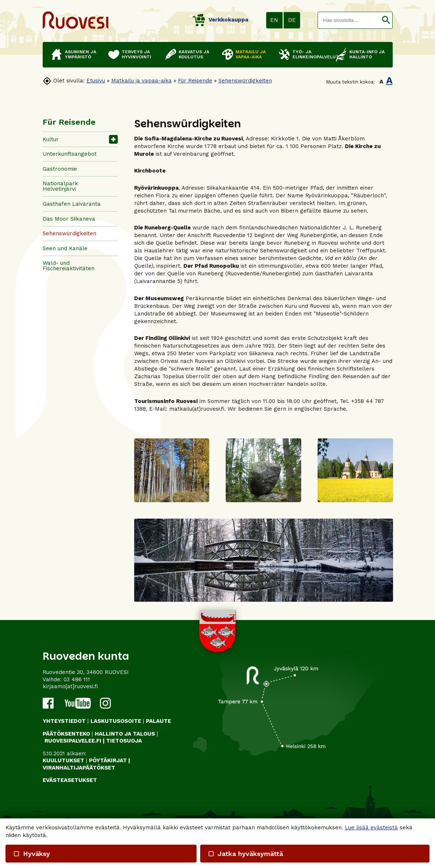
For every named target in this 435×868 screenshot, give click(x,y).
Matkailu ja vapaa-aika (141, 81)
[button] (386, 20)
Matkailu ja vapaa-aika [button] (251, 54)
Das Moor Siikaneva (69, 219)
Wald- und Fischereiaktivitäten (69, 266)
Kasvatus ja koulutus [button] (194, 54)
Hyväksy (32, 854)
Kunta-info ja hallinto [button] (367, 54)
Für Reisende (195, 81)
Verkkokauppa (220, 20)
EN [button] (274, 20)
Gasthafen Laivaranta (72, 204)
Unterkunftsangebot (70, 154)
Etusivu (96, 81)
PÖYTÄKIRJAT (108, 760)
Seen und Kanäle (65, 248)
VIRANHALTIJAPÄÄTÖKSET (79, 768)
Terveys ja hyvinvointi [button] (137, 54)
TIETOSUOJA (124, 741)
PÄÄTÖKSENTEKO (66, 734)
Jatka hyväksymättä (245, 854)
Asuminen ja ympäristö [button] (81, 54)
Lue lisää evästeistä (371, 828)
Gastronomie (60, 169)
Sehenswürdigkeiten (245, 81)
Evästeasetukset (70, 780)
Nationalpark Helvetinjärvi (60, 186)
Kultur (51, 139)
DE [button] (292, 20)
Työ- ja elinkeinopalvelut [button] (310, 54)
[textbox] (349, 20)
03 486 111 (77, 679)
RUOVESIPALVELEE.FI (73, 741)
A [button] (381, 82)
